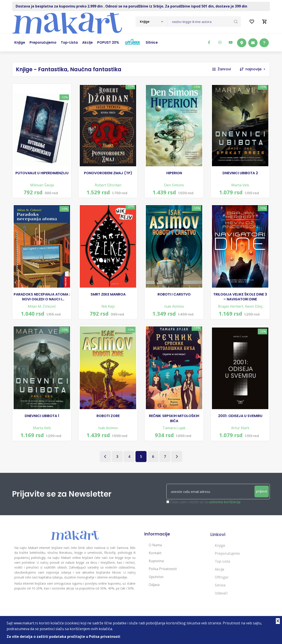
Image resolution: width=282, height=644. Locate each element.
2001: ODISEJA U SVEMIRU (240, 421)
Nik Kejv (108, 309)
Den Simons (174, 186)
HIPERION (174, 174)
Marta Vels (240, 186)
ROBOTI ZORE (108, 421)
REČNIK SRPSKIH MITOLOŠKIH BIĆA (174, 423)
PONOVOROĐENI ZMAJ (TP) (108, 174)
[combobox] (151, 22)
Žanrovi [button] (222, 69)
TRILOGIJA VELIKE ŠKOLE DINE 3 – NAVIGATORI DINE (240, 300)
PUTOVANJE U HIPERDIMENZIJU (42, 174)
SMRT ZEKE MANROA (108, 297)
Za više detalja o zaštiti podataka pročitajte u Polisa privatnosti (64, 637)
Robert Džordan (108, 186)
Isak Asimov (174, 309)
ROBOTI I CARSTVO (174, 297)
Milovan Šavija (42, 186)
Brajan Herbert (231, 309)
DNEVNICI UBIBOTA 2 (240, 174)
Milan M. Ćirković (42, 309)
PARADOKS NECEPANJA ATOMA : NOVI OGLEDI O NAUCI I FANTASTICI (42, 300)
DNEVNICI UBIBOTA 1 (42, 421)
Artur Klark (240, 432)
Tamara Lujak (174, 432)
